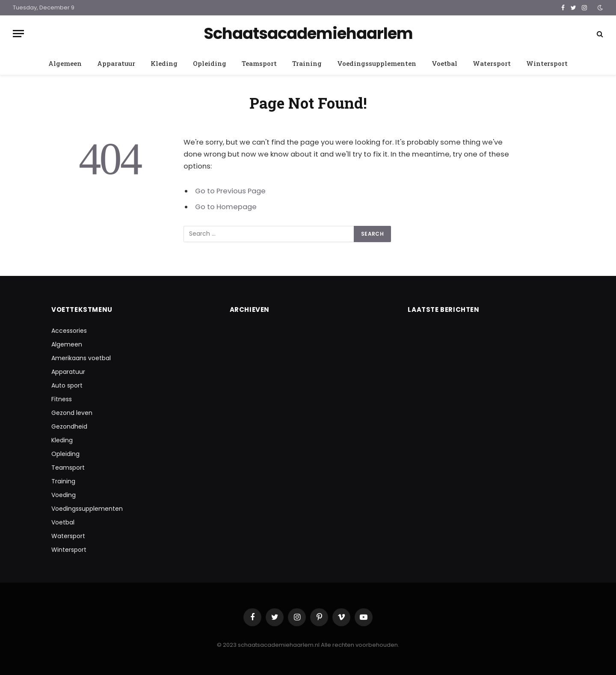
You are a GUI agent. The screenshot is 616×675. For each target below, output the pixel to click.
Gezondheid (69, 426)
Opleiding (210, 63)
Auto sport (67, 385)
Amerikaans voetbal (81, 358)
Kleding (164, 63)
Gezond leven (72, 413)
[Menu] (18, 34)
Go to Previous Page (230, 191)
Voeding (64, 495)
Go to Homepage (226, 207)
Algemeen (65, 63)
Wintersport (547, 63)
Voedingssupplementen (377, 63)
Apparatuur (116, 63)
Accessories (69, 331)
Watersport (492, 63)
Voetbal (444, 63)
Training (307, 63)
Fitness (62, 399)
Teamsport (259, 63)
